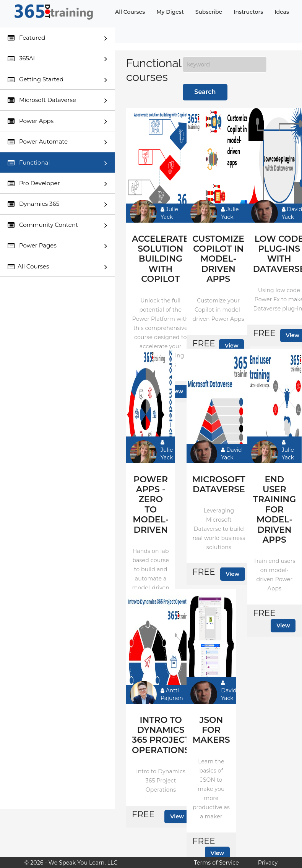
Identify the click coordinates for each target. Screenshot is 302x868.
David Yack (231, 454)
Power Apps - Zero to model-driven (151, 505)
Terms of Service (216, 863)
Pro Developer (57, 183)
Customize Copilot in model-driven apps (218, 259)
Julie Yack (169, 213)
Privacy (268, 863)
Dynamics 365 (57, 204)
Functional (57, 163)
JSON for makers (211, 730)
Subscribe (209, 12)
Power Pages (57, 246)
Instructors (248, 12)
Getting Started (57, 80)
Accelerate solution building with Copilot (161, 259)
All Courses (130, 12)
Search (205, 92)
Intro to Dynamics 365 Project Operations (161, 735)
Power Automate (57, 142)
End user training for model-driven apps (274, 510)
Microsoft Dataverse (57, 100)
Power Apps (57, 121)
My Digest (170, 12)
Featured (57, 38)
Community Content (57, 225)
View (232, 346)
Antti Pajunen (172, 694)
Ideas (282, 12)
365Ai (57, 59)
